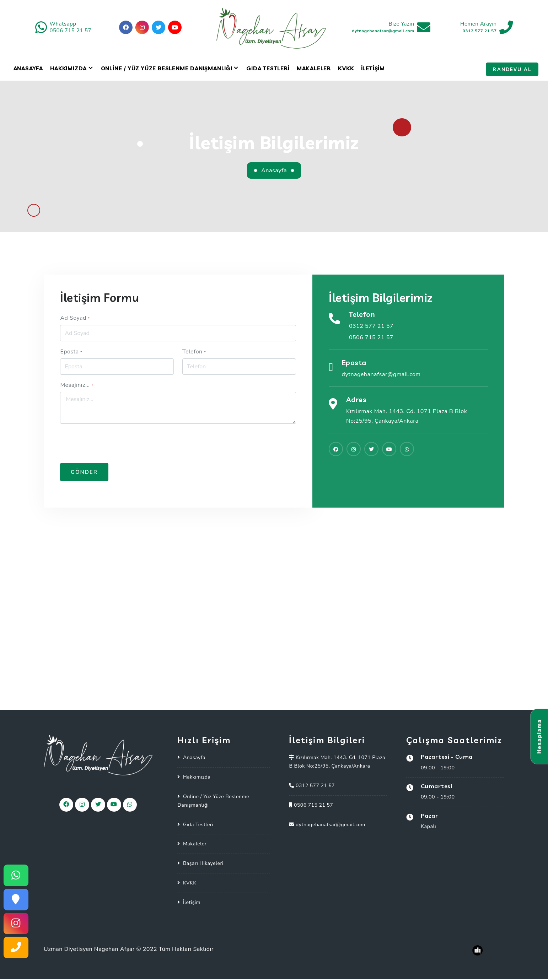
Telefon (194, 352)
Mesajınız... (77, 386)
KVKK (346, 69)
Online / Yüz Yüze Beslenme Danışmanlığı (167, 69)
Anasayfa (28, 69)
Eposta (71, 352)
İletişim (373, 69)
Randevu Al (512, 70)
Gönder (84, 473)
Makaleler (314, 69)
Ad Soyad (75, 319)
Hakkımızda (68, 69)
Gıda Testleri (268, 69)
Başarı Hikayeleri (203, 864)
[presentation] (114, 444)
